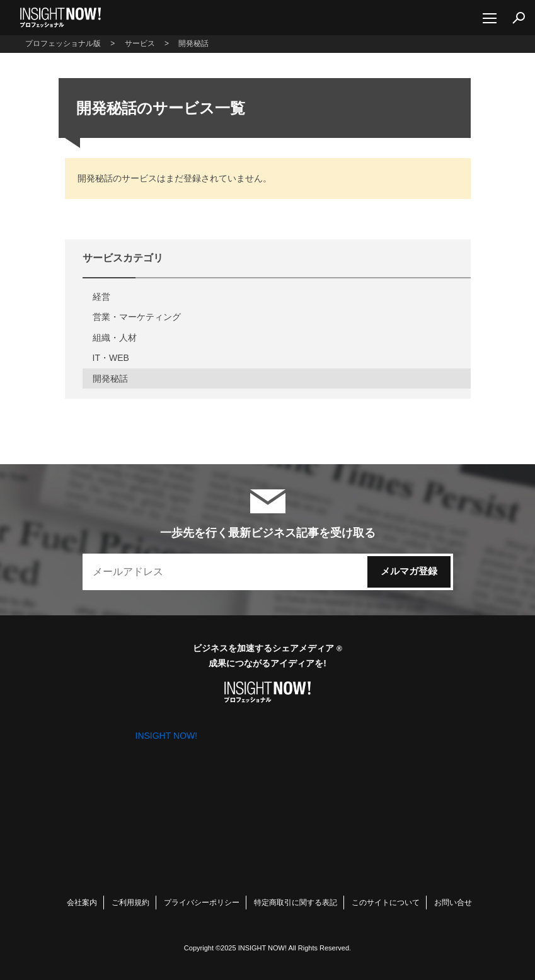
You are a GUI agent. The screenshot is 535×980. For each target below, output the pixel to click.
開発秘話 (110, 379)
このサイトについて (386, 903)
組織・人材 (115, 338)
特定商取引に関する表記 (296, 903)
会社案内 (82, 903)
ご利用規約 (130, 903)
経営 (101, 297)
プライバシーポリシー (202, 903)
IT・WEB (111, 358)
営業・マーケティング (137, 317)
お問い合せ (453, 903)
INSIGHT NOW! (60, 18)
